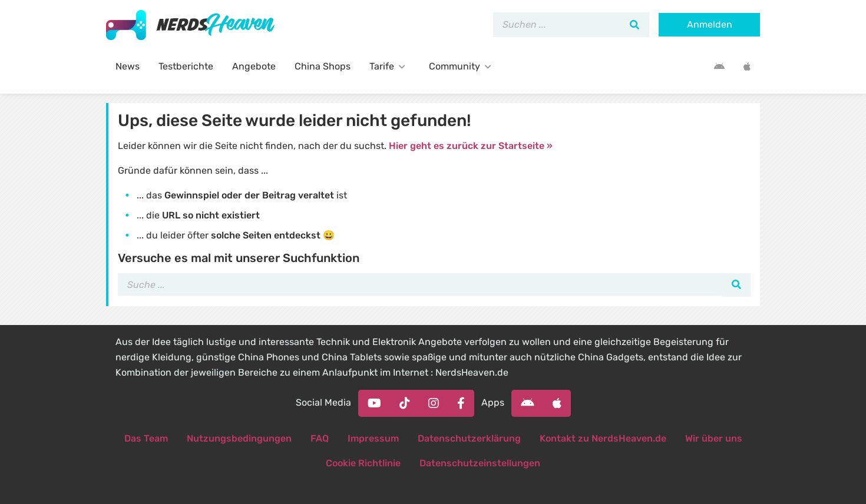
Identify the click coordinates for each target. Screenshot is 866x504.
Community (462, 66)
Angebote (254, 66)
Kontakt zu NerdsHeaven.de (603, 438)
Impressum (373, 438)
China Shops (323, 66)
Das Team (146, 438)
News (128, 66)
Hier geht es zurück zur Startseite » (471, 146)
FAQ (320, 438)
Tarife (390, 66)
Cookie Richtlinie (363, 463)
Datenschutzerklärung (469, 438)
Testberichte (186, 66)
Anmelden (710, 24)
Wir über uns (714, 438)
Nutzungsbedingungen (239, 438)
